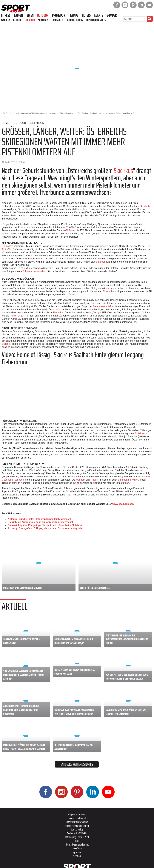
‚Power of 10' (17, 316)
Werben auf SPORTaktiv (77, 833)
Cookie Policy (77, 829)
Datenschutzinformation (77, 822)
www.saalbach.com (123, 504)
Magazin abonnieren (77, 814)
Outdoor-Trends (75, 20)
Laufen (18, 15)
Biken (30, 15)
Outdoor (43, 15)
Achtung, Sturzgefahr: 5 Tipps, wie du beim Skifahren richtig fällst (45, 528)
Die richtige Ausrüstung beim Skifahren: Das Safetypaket (40, 522)
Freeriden (58, 313)
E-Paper (112, 15)
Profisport (59, 15)
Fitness (6, 15)
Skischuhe (108, 291)
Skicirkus (123, 171)
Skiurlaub (145, 206)
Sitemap (77, 856)
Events (99, 15)
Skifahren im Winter (128, 480)
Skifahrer (71, 230)
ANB (77, 841)
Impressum (77, 852)
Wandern (80, 480)
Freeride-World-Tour (104, 306)
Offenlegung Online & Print (77, 837)
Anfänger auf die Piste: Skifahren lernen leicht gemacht (39, 519)
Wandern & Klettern (11, 20)
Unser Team (77, 848)
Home (5, 123)
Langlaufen (57, 20)
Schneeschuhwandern (34, 271)
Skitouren (43, 20)
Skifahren (30, 20)
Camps (74, 15)
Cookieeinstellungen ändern (77, 826)
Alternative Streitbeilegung (77, 844)
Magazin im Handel (77, 818)
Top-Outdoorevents (96, 20)
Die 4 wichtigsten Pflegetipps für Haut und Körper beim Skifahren (45, 525)
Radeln (95, 480)
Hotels (86, 15)
